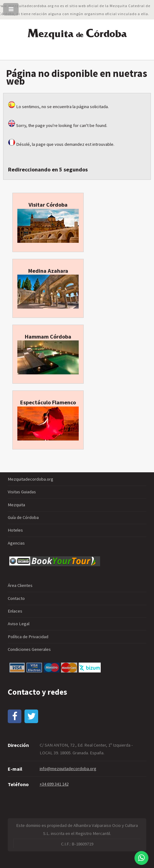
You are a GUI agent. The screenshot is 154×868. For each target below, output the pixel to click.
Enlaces (15, 611)
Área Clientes (20, 585)
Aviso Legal (19, 624)
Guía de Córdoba (23, 517)
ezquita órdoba (77, 33)
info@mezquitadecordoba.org (68, 769)
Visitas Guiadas (22, 492)
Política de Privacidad (28, 637)
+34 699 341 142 (54, 784)
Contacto (16, 598)
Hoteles (15, 530)
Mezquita (16, 505)
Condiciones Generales (29, 649)
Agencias (16, 543)
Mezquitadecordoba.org (31, 479)
